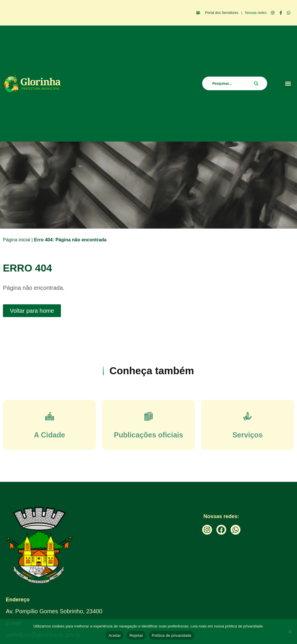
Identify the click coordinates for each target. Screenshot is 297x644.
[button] (288, 83)
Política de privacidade (172, 635)
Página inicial (17, 240)
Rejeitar (136, 635)
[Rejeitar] (290, 632)
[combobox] (235, 83)
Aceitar (115, 635)
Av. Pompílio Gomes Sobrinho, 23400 (54, 611)
